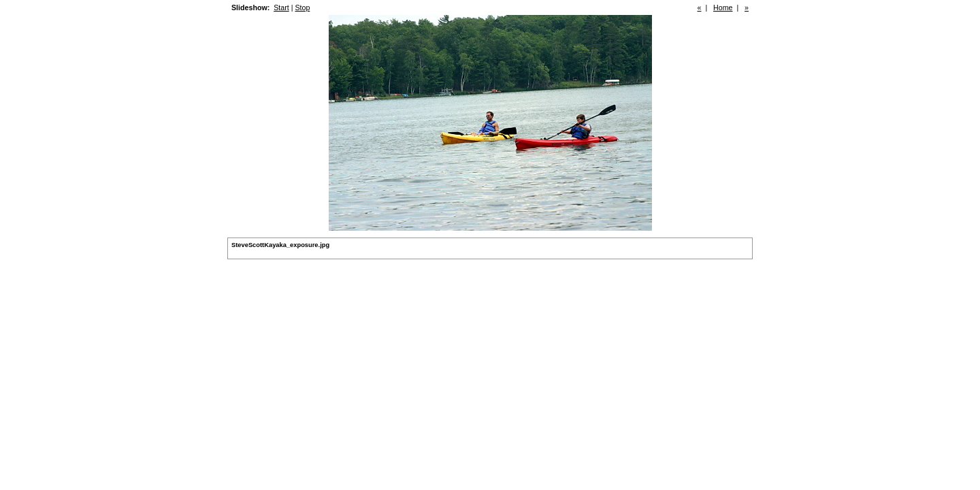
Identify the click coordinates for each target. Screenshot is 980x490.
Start (281, 7)
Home (723, 7)
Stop (302, 7)
